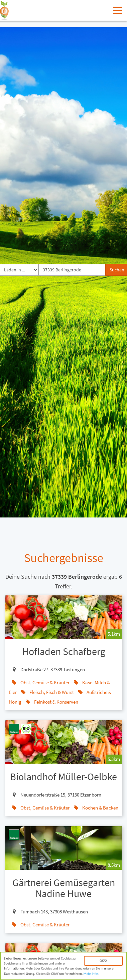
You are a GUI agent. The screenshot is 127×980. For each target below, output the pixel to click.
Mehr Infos (91, 977)
